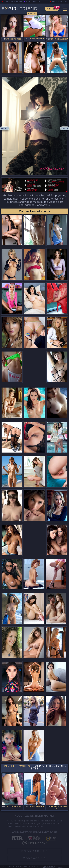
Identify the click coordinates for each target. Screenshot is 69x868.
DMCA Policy (49, 867)
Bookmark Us (35, 851)
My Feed (52, 9)
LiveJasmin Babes (13, 2)
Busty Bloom (33, 2)
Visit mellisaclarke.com (34, 211)
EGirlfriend (20, 11)
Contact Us (34, 858)
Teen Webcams (60, 2)
